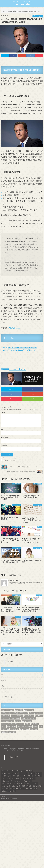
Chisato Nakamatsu (13, 580)
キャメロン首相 (15, 369)
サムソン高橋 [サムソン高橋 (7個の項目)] (16, 718)
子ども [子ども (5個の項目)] (35, 727)
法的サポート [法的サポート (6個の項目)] (14, 729)
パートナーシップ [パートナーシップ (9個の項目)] (7, 724)
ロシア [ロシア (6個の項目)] (4, 727)
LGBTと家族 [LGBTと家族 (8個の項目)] (19, 710)
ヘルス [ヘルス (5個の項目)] (22, 724)
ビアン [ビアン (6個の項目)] (16, 724)
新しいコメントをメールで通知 (10, 458)
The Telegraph (14, 328)
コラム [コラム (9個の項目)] (8, 718)
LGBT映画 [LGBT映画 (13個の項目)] (15, 713)
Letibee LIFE (12, 661)
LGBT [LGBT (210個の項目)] (12, 710)
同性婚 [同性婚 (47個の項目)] (24, 727)
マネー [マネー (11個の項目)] (28, 724)
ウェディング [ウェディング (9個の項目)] (6, 716)
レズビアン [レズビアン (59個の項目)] (35, 724)
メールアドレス (5, 437)
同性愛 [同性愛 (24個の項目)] (30, 727)
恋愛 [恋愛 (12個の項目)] (3, 729)
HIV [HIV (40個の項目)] (7, 710)
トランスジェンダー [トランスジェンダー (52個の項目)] (8, 721)
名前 (2, 429)
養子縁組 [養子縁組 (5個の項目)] (4, 732)
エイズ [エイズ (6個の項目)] (13, 716)
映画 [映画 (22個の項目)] (7, 729)
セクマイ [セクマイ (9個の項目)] (33, 718)
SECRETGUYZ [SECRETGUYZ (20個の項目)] (24, 713)
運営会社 (4, 796)
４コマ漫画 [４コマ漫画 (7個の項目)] (12, 732)
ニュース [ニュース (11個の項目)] (18, 721)
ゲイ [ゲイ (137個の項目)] (3, 718)
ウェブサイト (4, 445)
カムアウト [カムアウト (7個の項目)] (39, 716)
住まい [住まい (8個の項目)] (14, 727)
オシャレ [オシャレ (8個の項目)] (20, 716)
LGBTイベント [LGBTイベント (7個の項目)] (6, 713)
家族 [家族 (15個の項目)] (41, 727)
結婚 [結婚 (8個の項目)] (27, 729)
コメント (3, 413)
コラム (4, 686)
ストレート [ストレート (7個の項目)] (25, 718)
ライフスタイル (5, 369)
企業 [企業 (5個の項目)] (9, 727)
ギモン (4, 680)
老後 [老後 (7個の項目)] (32, 729)
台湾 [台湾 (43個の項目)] (19, 727)
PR (2, 675)
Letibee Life (22, 4)
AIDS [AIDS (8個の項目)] (3, 710)
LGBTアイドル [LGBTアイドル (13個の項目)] (29, 710)
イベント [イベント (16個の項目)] (39, 713)
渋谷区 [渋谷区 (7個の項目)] (22, 729)
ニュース (4, 691)
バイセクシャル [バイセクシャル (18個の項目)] (27, 721)
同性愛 (23, 369)
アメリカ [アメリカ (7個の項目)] (32, 713)
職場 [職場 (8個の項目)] (36, 729)
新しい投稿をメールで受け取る (10, 460)
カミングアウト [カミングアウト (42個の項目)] (29, 716)
